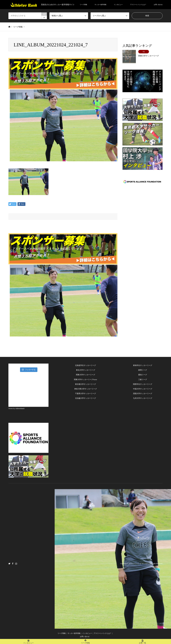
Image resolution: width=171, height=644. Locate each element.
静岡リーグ (143, 370)
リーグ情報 (83, 5)
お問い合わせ (158, 5)
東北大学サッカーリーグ (86, 370)
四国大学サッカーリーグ (143, 394)
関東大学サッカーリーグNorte (86, 380)
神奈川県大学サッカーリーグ (86, 389)
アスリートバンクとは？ (138, 5)
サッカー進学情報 (100, 5)
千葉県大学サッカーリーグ (85, 394)
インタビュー (118, 5)
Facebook (13, 563)
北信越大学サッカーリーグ (85, 398)
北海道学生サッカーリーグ (85, 365)
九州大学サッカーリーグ (143, 398)
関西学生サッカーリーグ (143, 384)
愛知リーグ (143, 375)
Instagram (16, 563)
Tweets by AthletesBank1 (17, 409)
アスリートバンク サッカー (139, 564)
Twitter (9, 563)
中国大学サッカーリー (142, 389)
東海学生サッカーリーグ (143, 365)
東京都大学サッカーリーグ (85, 384)
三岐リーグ (143, 380)
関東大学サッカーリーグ (86, 375)
